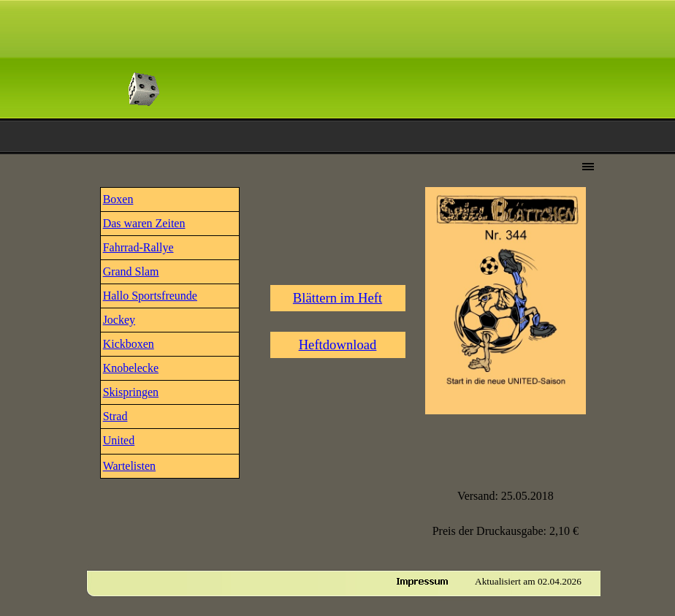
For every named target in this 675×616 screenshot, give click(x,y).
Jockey (119, 320)
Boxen (118, 199)
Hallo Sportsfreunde (150, 296)
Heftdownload (338, 345)
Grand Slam (131, 271)
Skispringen (131, 392)
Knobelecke (131, 368)
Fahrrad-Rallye (138, 247)
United (119, 440)
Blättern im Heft (337, 298)
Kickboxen (129, 344)
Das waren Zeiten (144, 223)
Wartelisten (129, 466)
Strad (115, 416)
